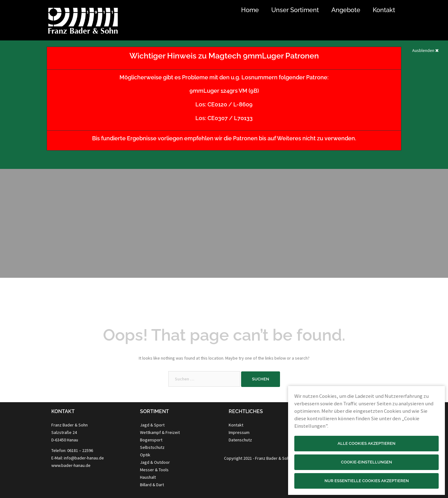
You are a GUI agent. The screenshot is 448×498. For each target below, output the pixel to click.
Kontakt (384, 10)
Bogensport (151, 440)
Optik (145, 455)
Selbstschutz (152, 447)
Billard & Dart (152, 485)
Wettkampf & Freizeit (160, 432)
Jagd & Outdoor (155, 462)
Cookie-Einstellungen (366, 462)
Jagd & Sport (152, 425)
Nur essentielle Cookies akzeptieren (367, 481)
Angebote (346, 10)
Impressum (239, 432)
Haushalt (148, 477)
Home (250, 10)
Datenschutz (240, 440)
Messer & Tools (154, 470)
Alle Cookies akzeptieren (366, 443)
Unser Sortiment (295, 10)
